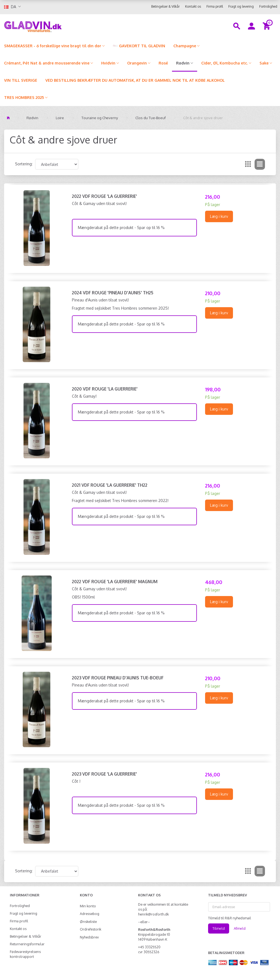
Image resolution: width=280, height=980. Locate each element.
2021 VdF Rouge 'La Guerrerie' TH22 (110, 485)
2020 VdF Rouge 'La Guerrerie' (105, 389)
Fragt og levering (241, 6)
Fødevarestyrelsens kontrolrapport (25, 954)
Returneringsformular (27, 944)
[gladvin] (52, 26)
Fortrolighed (268, 6)
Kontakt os (193, 6)
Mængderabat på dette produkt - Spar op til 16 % (121, 228)
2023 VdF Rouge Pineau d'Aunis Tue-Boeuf (118, 678)
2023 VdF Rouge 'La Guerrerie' (104, 774)
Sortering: (24, 164)
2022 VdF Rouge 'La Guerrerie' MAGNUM (115, 582)
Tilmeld (219, 928)
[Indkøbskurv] (267, 26)
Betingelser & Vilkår (165, 6)
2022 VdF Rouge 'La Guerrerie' (104, 196)
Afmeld (240, 928)
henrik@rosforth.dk (153, 914)
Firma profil (215, 6)
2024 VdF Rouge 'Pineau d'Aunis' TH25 (113, 293)
